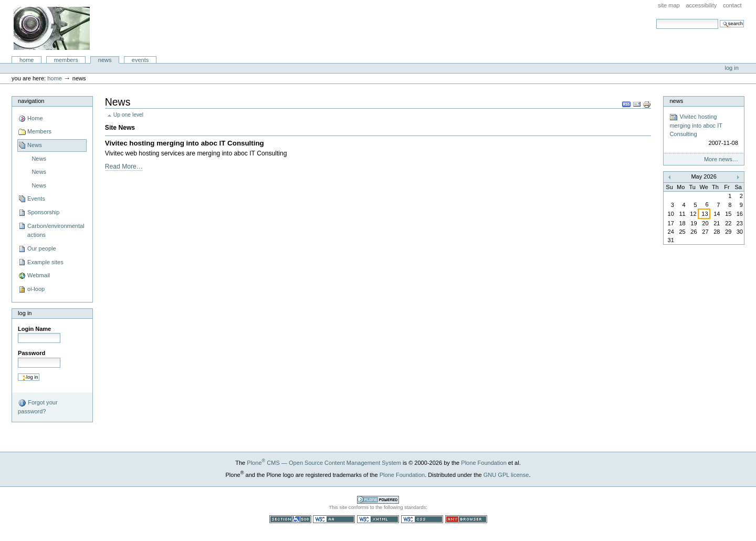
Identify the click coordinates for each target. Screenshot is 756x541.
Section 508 (290, 519)
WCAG (334, 519)
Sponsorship (43, 212)
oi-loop (36, 289)
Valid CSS (422, 519)
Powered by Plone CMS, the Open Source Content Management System (378, 500)
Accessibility (701, 5)
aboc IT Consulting (52, 28)
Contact (732, 5)
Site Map (669, 5)
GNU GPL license (506, 475)
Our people (42, 248)
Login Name (34, 329)
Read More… (124, 167)
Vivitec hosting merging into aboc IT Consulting (185, 143)
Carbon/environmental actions (56, 231)
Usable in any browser (466, 519)
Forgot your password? (38, 407)
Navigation (31, 101)
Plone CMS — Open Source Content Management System (324, 463)
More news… (721, 159)
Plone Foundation (484, 463)
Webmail (39, 275)
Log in (732, 68)
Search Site (656, 19)
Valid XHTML (378, 519)
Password (31, 353)
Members (66, 60)
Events (140, 60)
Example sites (45, 262)
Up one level (128, 115)
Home (27, 60)
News (105, 60)
